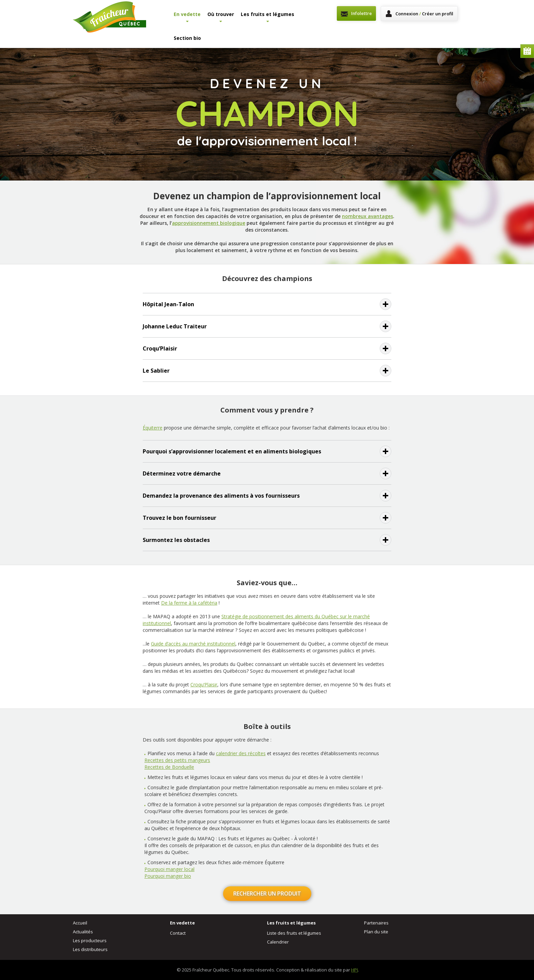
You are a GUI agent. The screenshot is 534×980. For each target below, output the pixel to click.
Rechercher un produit (267, 893)
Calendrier (527, 51)
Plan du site (376, 932)
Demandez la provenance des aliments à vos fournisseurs (221, 496)
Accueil (80, 923)
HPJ (355, 970)
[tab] (267, 304)
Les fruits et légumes (268, 17)
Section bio (187, 38)
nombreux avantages (367, 216)
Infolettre (362, 13)
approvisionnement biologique (209, 223)
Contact (178, 933)
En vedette (187, 17)
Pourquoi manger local (169, 869)
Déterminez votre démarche (182, 473)
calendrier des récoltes (241, 753)
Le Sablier (156, 371)
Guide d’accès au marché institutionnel (193, 644)
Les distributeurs (90, 949)
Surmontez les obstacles (176, 540)
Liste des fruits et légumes (294, 933)
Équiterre (153, 428)
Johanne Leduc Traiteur (175, 326)
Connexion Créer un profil (424, 14)
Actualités (83, 932)
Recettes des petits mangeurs (177, 760)
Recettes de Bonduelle (169, 767)
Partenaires (376, 923)
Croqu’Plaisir (160, 348)
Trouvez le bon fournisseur (179, 518)
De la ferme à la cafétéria (189, 603)
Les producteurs (90, 940)
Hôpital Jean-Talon (168, 304)
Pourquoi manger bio (168, 876)
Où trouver (221, 17)
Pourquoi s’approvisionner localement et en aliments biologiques (232, 451)
